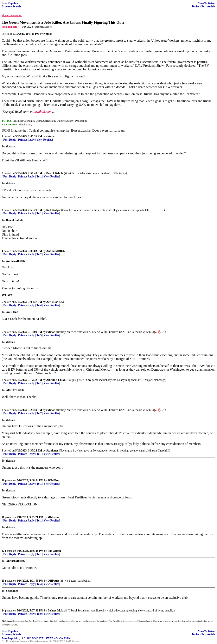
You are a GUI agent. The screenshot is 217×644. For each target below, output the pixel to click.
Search (17, 6)
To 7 (39, 413)
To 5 (39, 335)
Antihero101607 (56, 251)
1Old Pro (53, 480)
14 (3, 611)
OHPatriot (54, 581)
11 (3, 517)
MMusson (53, 517)
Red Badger (53, 210)
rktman (51, 136)
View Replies (44, 140)
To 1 (39, 177)
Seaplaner (52, 451)
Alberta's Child (56, 380)
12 (3, 551)
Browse (6, 6)
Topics (195, 6)
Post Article (208, 6)
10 (3, 480)
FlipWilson (54, 551)
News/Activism (206, 3)
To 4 (39, 305)
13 (3, 581)
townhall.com (42, 112)
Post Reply (10, 140)
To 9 (39, 614)
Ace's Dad (52, 302)
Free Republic (10, 3)
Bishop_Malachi (57, 611)
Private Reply (26, 140)
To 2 (39, 254)
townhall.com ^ (11, 27)
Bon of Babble (55, 173)
